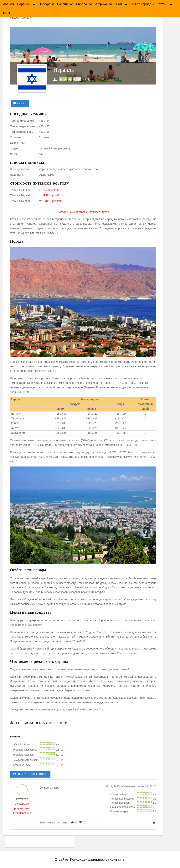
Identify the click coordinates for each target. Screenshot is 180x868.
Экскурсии (46, 4)
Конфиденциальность (89, 860)
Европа (82, 4)
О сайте (61, 860)
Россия (62, 4)
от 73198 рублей (49, 190)
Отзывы (20, 104)
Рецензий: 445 (22, 813)
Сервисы (24, 4)
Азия (119, 4)
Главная (8, 4)
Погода (62, 212)
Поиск (6, 13)
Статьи (162, 4)
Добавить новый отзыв (30, 774)
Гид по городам (142, 4)
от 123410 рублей (50, 201)
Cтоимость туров (98, 212)
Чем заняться (77, 212)
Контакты (117, 860)
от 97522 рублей (49, 195)
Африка (101, 4)
